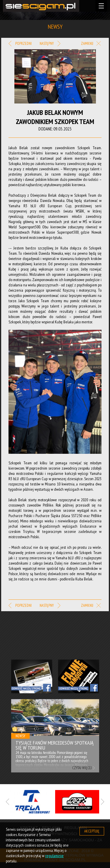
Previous (17, 717)
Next (93, 717)
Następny (50, 44)
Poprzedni (20, 44)
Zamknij (91, 44)
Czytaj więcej (82, 768)
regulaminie (54, 856)
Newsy (20, 736)
